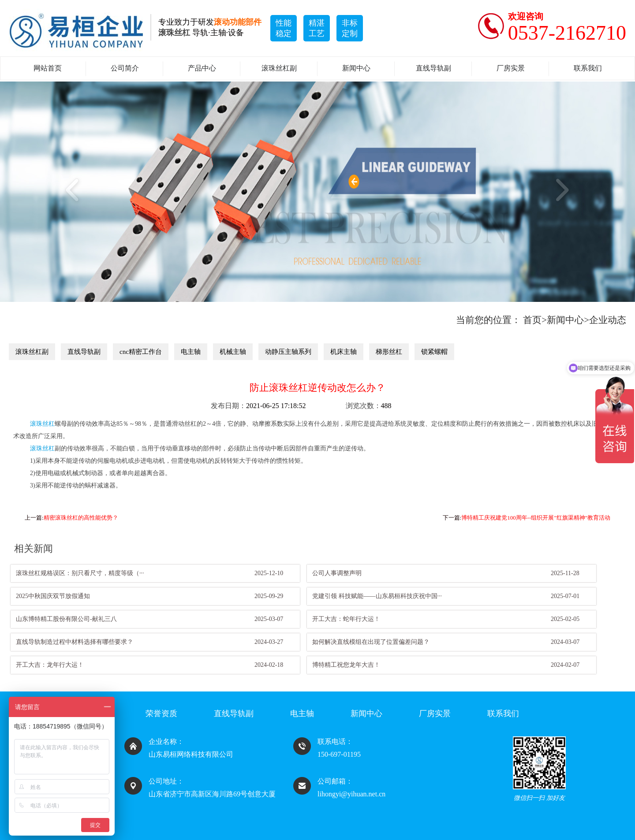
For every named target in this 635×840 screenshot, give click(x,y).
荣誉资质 (161, 714)
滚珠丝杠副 (279, 68)
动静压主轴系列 (288, 352)
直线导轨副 (433, 68)
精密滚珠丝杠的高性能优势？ (81, 518)
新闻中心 (356, 68)
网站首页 (48, 68)
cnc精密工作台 (141, 352)
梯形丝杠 (389, 352)
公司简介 (125, 68)
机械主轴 (233, 352)
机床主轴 (344, 352)
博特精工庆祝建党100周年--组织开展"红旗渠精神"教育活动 (536, 518)
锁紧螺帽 (434, 352)
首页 (532, 320)
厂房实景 (511, 68)
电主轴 (191, 352)
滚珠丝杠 (42, 424)
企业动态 (608, 320)
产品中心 (202, 68)
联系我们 (588, 68)
